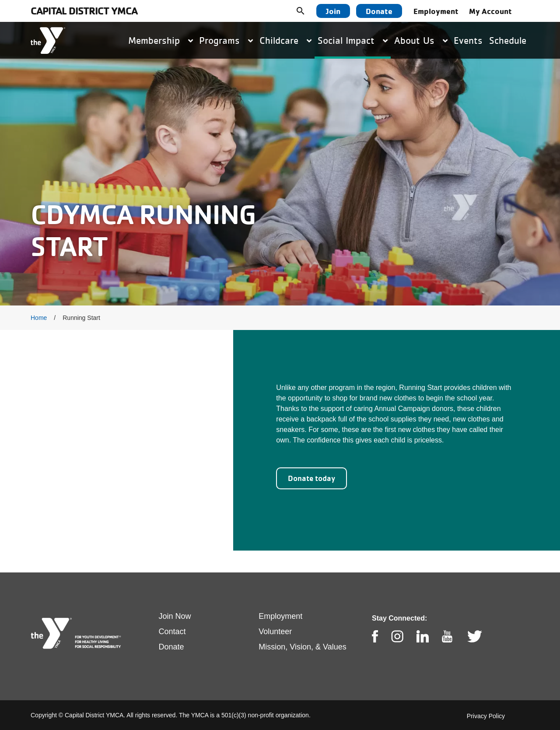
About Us (421, 40)
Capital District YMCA (84, 11)
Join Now (175, 616)
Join (333, 11)
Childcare (285, 40)
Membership (161, 40)
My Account (490, 11)
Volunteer (275, 632)
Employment (436, 11)
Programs (226, 40)
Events (468, 40)
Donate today (311, 478)
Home (39, 318)
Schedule (508, 40)
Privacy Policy (486, 716)
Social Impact (353, 40)
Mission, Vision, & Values (302, 647)
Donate (379, 11)
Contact (172, 632)
